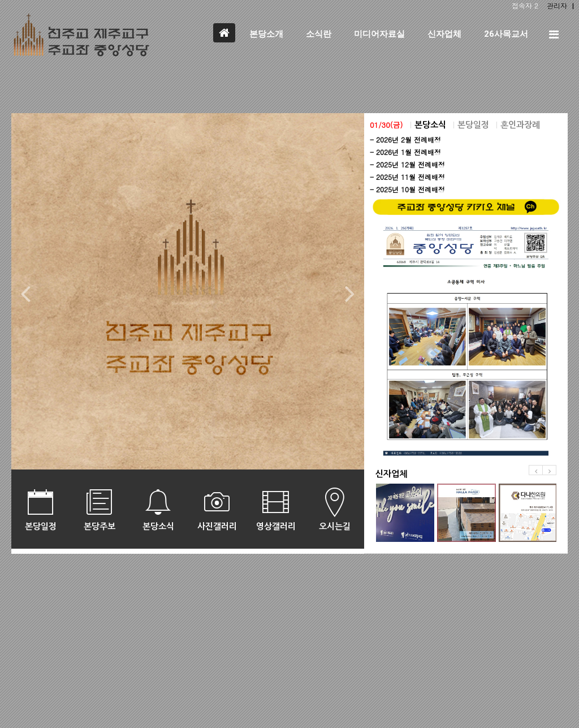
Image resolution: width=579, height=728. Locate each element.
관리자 (557, 5)
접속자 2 (525, 5)
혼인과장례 (520, 125)
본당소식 (430, 125)
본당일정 (473, 125)
